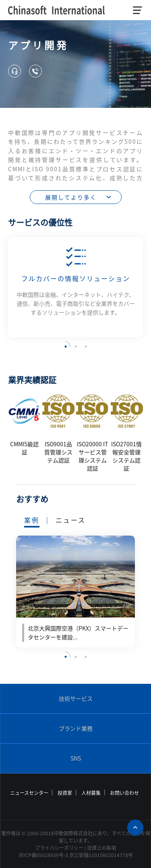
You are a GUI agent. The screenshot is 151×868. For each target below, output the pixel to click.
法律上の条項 (101, 848)
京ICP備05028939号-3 (43, 855)
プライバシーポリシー (59, 848)
